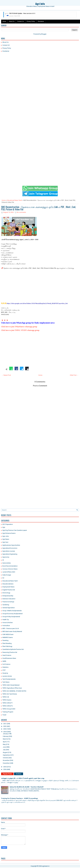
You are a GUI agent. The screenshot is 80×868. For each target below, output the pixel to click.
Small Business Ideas (9, 658)
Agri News (6, 539)
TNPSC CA (6, 697)
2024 (5, 732)
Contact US (6, 45)
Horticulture (6, 626)
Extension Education (9, 599)
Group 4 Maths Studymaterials (12, 611)
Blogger (44, 34)
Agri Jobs (6, 536)
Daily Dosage (7, 575)
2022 (5, 726)
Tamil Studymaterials (9, 679)
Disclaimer (41, 21)
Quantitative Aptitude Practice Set (13, 649)
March (5, 739)
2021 (5, 724)
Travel (4, 715)
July (4, 750)
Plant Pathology (7, 646)
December (6, 763)
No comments (21, 212)
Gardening (6, 605)
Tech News (6, 682)
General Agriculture (8, 608)
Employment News (8, 587)
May (4, 744)
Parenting (5, 640)
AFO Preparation (8, 524)
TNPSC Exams (7, 700)
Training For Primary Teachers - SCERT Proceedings (19, 798)
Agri (4, 527)
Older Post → (74, 375)
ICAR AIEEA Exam (8, 634)
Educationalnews (8, 584)
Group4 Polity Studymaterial (11, 617)
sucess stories (7, 676)
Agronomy (6, 557)
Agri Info (40, 4)
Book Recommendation (10, 566)
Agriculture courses (9, 551)
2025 (5, 767)
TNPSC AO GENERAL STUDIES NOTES (14, 691)
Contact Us (20, 21)
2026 (5, 769)
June (4, 747)
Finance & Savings (8, 602)
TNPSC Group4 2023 (9, 709)
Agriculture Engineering (10, 554)
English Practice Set (9, 590)
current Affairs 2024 (9, 572)
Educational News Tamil (14, 200)
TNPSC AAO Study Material (11, 685)
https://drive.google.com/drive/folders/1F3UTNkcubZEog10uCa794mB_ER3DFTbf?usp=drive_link (37, 303)
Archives (19, 774)
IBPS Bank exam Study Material (12, 631)
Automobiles (7, 563)
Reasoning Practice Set (10, 652)
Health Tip (6, 620)
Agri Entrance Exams (9, 533)
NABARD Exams (8, 637)
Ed (3, 578)
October (5, 758)
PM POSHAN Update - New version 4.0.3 (22, 13)
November (6, 760)
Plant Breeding (7, 643)
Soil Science (6, 664)
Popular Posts (7, 774)
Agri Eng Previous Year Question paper (15, 530)
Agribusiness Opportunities (11, 545)
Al (3, 560)
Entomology (6, 593)
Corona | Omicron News (10, 569)
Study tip (5, 673)
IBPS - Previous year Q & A (11, 628)
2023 (5, 729)
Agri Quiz (5, 542)
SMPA (4, 661)
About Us (12, 21)
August (5, 752)
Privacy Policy (31, 21)
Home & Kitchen (8, 623)
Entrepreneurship (8, 596)
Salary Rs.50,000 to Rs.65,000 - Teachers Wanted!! (27, 787)
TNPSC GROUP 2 (8, 706)
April (4, 742)
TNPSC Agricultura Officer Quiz (12, 688)
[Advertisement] (40, 70)
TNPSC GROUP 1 (8, 703)
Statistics (5, 667)
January (5, 734)
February (6, 736)
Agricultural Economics (10, 548)
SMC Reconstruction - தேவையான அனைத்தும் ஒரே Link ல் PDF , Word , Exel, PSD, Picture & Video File (38, 208)
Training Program (8, 712)
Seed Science (7, 655)
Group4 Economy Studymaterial (12, 614)
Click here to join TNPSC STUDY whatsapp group (20, 330)
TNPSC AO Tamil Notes (10, 694)
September (6, 755)
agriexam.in (46, 866)
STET (4, 670)
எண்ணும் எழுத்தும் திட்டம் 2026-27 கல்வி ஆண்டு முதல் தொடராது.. (23, 778)
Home (4, 21)
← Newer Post (6, 375)
